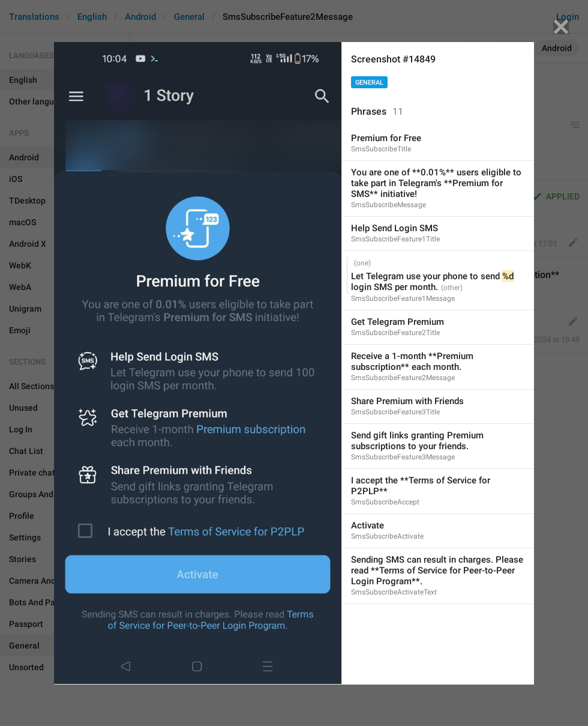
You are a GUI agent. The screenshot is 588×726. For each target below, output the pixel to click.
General (369, 83)
